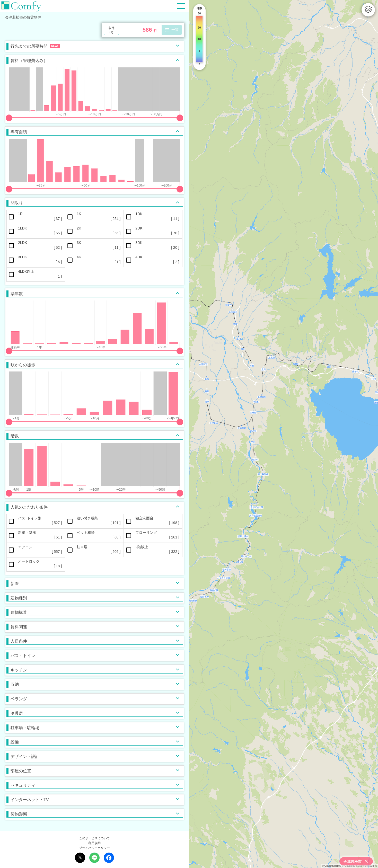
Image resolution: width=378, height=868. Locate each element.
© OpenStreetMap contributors (359, 866)
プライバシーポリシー (94, 848)
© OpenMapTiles (332, 866)
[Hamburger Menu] (181, 6)
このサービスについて (94, 838)
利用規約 (94, 843)
